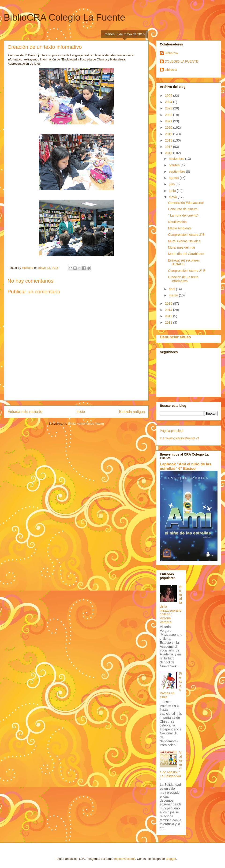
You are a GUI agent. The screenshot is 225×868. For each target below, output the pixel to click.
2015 (169, 303)
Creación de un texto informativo (183, 279)
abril (172, 289)
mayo (173, 197)
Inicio (81, 412)
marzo (174, 295)
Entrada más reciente (25, 412)
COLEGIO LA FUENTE (181, 61)
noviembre (177, 159)
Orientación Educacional (186, 203)
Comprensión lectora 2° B (187, 271)
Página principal (172, 431)
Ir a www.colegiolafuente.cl (179, 438)
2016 (169, 153)
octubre (175, 165)
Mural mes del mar (182, 247)
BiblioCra (171, 53)
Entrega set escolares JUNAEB (184, 262)
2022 (169, 115)
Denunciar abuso (175, 337)
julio (172, 184)
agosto (174, 178)
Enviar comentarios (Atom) (86, 424)
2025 (169, 96)
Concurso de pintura (183, 209)
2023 (169, 108)
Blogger (171, 859)
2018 (169, 140)
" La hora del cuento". (184, 215)
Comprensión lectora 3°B (186, 235)
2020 (169, 127)
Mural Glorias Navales (184, 241)
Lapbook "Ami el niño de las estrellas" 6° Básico (186, 466)
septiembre (177, 172)
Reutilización (177, 222)
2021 (169, 121)
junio (173, 191)
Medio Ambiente (180, 228)
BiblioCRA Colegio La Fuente (64, 17)
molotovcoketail (125, 859)
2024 (169, 102)
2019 (169, 134)
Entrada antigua (132, 412)
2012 (169, 316)
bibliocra (171, 70)
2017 (169, 147)
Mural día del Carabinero (186, 254)
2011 (169, 322)
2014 (169, 310)
